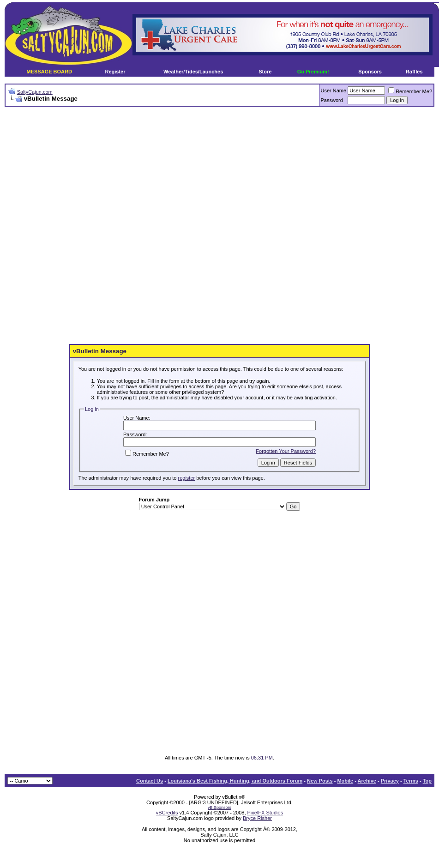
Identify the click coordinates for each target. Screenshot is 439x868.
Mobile (345, 781)
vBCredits (167, 813)
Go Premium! (313, 72)
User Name (334, 90)
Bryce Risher (257, 818)
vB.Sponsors (219, 808)
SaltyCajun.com (35, 92)
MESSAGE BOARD (49, 72)
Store (265, 72)
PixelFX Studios (265, 813)
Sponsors (370, 72)
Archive (367, 781)
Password (332, 100)
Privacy (390, 781)
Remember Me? (410, 91)
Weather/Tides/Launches (193, 72)
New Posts (320, 781)
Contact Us (150, 781)
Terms (411, 781)
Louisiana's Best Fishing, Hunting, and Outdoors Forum (235, 781)
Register (115, 72)
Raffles (414, 72)
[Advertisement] (159, 226)
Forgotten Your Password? (286, 451)
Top (427, 781)
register (186, 478)
